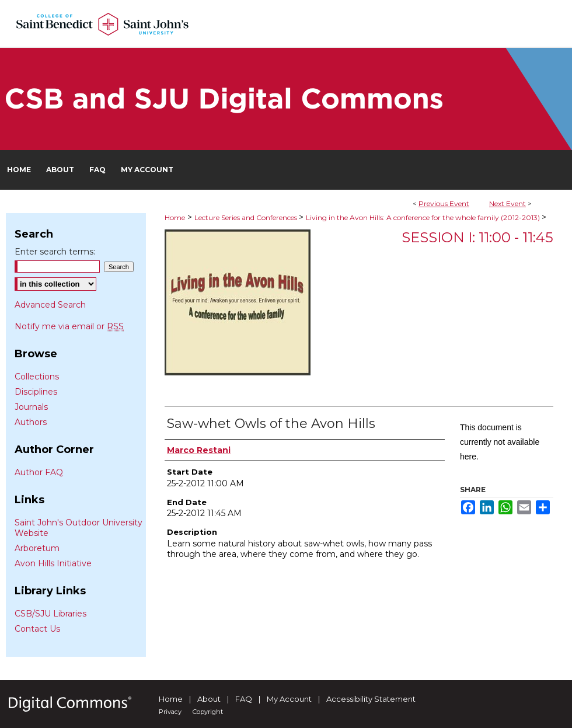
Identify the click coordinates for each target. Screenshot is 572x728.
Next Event (508, 203)
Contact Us (37, 629)
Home (175, 217)
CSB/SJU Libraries (50, 614)
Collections (37, 377)
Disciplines (36, 392)
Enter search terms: (55, 252)
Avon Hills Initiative (53, 563)
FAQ (244, 699)
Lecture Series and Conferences (247, 217)
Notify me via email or (69, 326)
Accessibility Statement (371, 699)
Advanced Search (50, 305)
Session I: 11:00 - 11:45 (477, 237)
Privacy (170, 712)
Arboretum (37, 548)
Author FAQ (39, 472)
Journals (31, 407)
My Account (289, 699)
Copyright (208, 712)
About (209, 699)
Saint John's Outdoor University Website (79, 528)
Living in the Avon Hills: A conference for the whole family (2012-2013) (424, 217)
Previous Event (444, 203)
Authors (31, 422)
